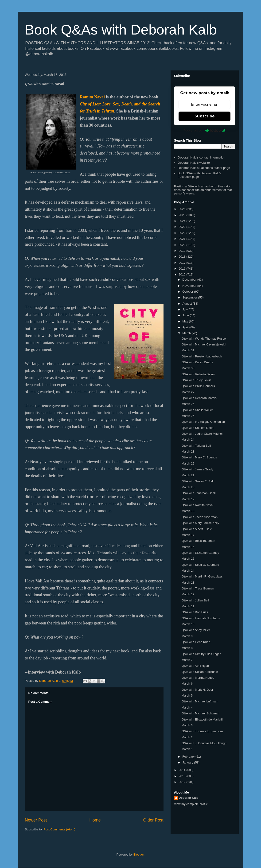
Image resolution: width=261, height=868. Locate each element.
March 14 (188, 571)
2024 (183, 221)
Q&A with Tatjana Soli (196, 446)
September (190, 297)
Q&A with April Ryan (195, 666)
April (186, 327)
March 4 (187, 707)
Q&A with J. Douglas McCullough (204, 743)
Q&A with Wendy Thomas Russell (204, 339)
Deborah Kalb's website (194, 163)
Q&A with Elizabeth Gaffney (200, 553)
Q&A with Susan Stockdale (200, 672)
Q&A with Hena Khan (196, 642)
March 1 (187, 749)
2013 (183, 776)
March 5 (187, 696)
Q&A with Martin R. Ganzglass (202, 576)
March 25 (188, 416)
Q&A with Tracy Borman (198, 588)
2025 (183, 215)
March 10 (188, 624)
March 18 (188, 511)
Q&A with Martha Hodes (198, 678)
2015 (183, 274)
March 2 (187, 737)
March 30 (188, 368)
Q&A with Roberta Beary (198, 374)
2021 (183, 239)
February (189, 757)
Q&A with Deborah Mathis (199, 398)
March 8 (187, 648)
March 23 (188, 451)
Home (95, 820)
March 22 (188, 463)
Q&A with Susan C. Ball (198, 481)
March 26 (188, 404)
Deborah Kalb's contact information (202, 157)
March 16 (188, 547)
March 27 (188, 392)
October (188, 292)
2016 (183, 269)
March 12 (188, 594)
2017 (183, 263)
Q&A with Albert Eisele (197, 529)
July (185, 309)
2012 (183, 782)
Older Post (153, 820)
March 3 (187, 725)
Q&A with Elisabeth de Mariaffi (202, 719)
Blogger (139, 854)
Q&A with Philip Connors (198, 386)
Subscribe (205, 116)
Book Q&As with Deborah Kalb (121, 30)
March (187, 333)
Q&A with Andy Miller (196, 630)
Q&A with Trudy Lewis (196, 380)
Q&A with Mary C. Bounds (199, 457)
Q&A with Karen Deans (197, 362)
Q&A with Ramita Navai (197, 505)
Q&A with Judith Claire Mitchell (202, 434)
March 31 (188, 350)
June (186, 315)
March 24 (188, 440)
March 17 (188, 535)
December (190, 280)
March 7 (187, 660)
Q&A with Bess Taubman (198, 541)
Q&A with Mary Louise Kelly (200, 523)
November (190, 286)
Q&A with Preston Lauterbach (202, 356)
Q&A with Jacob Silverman (200, 517)
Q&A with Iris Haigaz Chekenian (203, 422)
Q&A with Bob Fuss (195, 612)
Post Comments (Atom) (59, 829)
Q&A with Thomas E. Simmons (203, 731)
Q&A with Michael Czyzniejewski (204, 344)
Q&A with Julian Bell (195, 600)
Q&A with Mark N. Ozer (197, 690)
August (187, 304)
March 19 (188, 499)
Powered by (205, 130)
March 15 (188, 559)
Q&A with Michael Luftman (199, 701)
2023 (183, 227)
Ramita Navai (92, 97)
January (188, 762)
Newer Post (36, 820)
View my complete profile (191, 804)
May (186, 321)
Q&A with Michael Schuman (200, 713)
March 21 (188, 475)
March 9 (187, 636)
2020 (183, 245)
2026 (183, 209)
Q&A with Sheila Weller (197, 410)
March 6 (187, 684)
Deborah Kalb (189, 798)
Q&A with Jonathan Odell (199, 493)
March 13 (188, 583)
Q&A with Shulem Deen (198, 428)
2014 (183, 770)
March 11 (188, 606)
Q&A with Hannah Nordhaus (201, 618)
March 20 (188, 487)
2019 (183, 251)
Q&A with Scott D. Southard (200, 565)
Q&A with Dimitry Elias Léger (201, 654)
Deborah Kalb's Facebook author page (204, 168)
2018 (183, 257)
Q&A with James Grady (197, 469)
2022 (183, 233)
